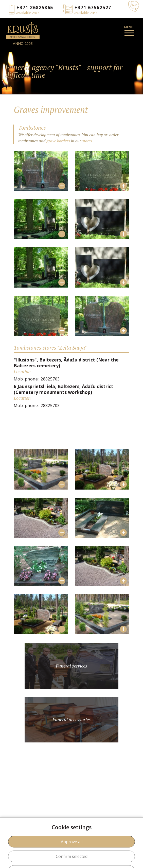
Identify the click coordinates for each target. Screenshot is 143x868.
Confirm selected (72, 856)
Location (22, 371)
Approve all (72, 842)
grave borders (58, 141)
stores (87, 141)
